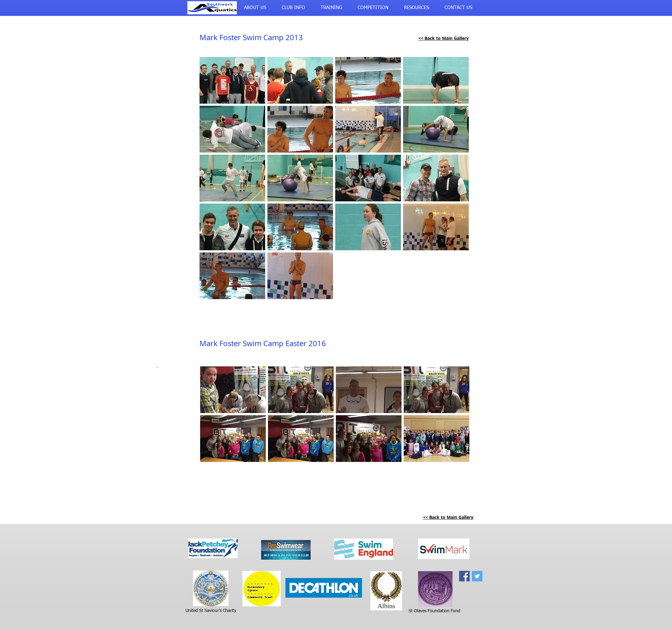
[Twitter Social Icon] (477, 576)
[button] (255, 8)
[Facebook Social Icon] (464, 576)
